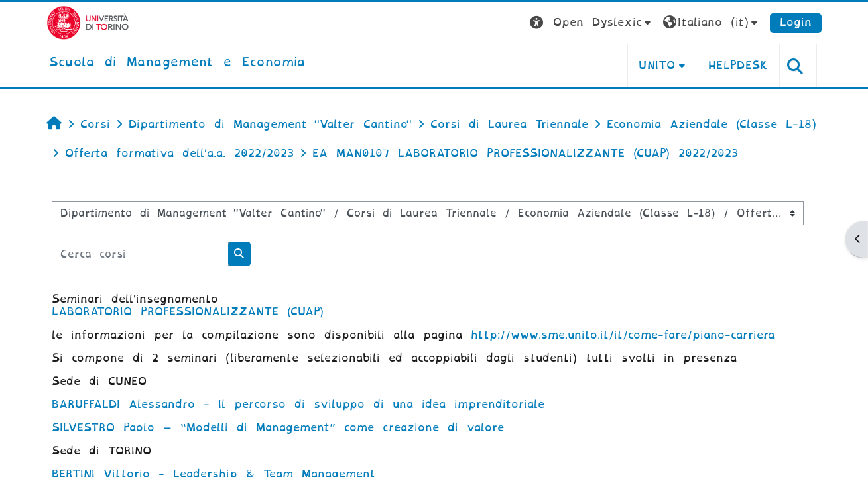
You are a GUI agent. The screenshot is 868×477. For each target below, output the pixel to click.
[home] (177, 63)
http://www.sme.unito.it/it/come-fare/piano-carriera (623, 335)
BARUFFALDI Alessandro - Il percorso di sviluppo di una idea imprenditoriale (298, 404)
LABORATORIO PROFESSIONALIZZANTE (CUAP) (188, 312)
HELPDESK (738, 65)
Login (796, 22)
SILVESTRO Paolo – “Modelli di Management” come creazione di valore (278, 428)
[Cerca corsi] (140, 254)
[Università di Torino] (88, 22)
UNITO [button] (657, 65)
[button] (592, 23)
